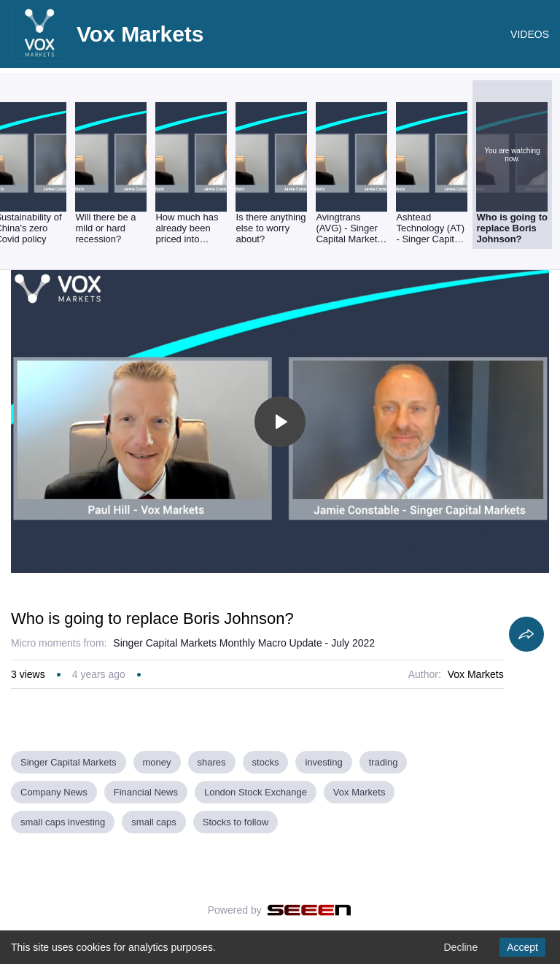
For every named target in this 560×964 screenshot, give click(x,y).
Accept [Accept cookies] (522, 947)
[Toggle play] (280, 422)
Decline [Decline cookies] (460, 947)
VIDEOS (530, 34)
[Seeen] (310, 910)
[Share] (526, 634)
